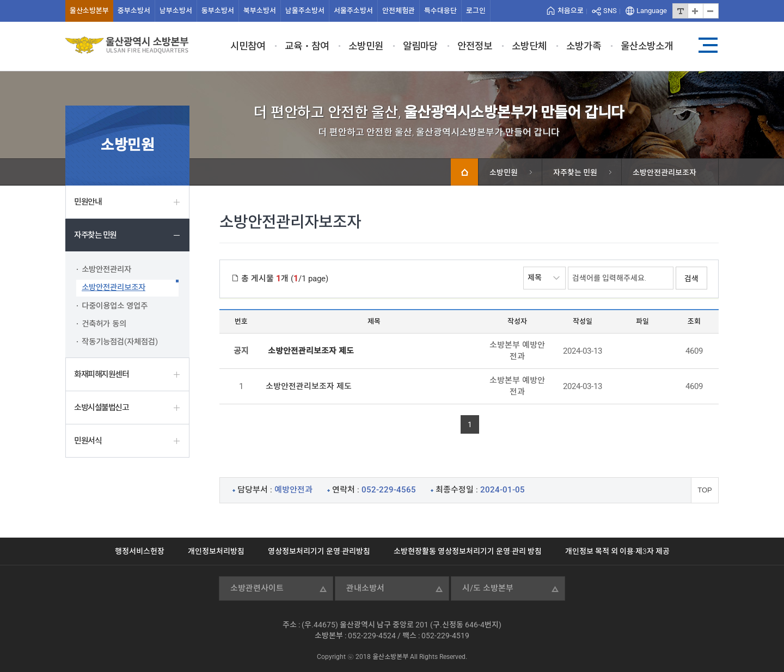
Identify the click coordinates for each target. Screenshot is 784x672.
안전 (399, 11)
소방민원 (366, 46)
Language (652, 11)
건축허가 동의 (104, 324)
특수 (440, 11)
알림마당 (420, 46)
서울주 (353, 11)
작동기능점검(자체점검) (120, 342)
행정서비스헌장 (140, 551)
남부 (176, 11)
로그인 (476, 11)
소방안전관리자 (106, 270)
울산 (89, 11)
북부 (260, 11)
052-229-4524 (372, 636)
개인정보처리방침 (216, 551)
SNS (610, 11)
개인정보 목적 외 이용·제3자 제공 (617, 551)
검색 (691, 279)
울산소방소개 (647, 46)
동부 (218, 11)
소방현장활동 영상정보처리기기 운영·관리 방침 (468, 551)
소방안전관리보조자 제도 (309, 386)
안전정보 (475, 46)
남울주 (305, 11)
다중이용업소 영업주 (115, 306)
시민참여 (248, 46)
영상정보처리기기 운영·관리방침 (319, 551)
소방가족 (584, 46)
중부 (134, 11)
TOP (705, 490)
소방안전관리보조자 (114, 288)
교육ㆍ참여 (307, 46)
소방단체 (529, 46)
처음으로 (571, 11)
